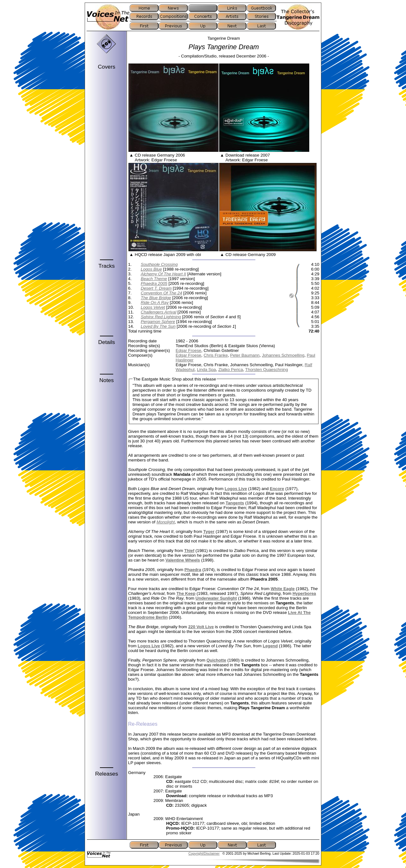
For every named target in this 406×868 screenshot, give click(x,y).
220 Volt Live (201, 627)
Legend (270, 646)
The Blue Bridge (156, 298)
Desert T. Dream (156, 288)
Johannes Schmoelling (283, 355)
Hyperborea (304, 593)
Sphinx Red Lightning (161, 317)
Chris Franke (216, 355)
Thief (189, 551)
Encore (277, 489)
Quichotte (216, 660)
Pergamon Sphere (158, 322)
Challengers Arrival (159, 312)
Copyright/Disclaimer (204, 853)
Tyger (209, 532)
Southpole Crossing (159, 264)
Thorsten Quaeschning (267, 370)
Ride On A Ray (155, 303)
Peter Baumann (245, 355)
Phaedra (193, 570)
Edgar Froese (189, 350)
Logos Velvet (153, 307)
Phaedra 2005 (154, 283)
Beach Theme (154, 279)
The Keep (186, 593)
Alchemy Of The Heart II (164, 274)
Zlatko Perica (231, 370)
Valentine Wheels (183, 560)
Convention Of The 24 (161, 293)
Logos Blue (151, 269)
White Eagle (283, 589)
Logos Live (236, 489)
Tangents (235, 503)
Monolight (166, 522)
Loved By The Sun (158, 326)
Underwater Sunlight (216, 598)
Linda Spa (206, 370)
